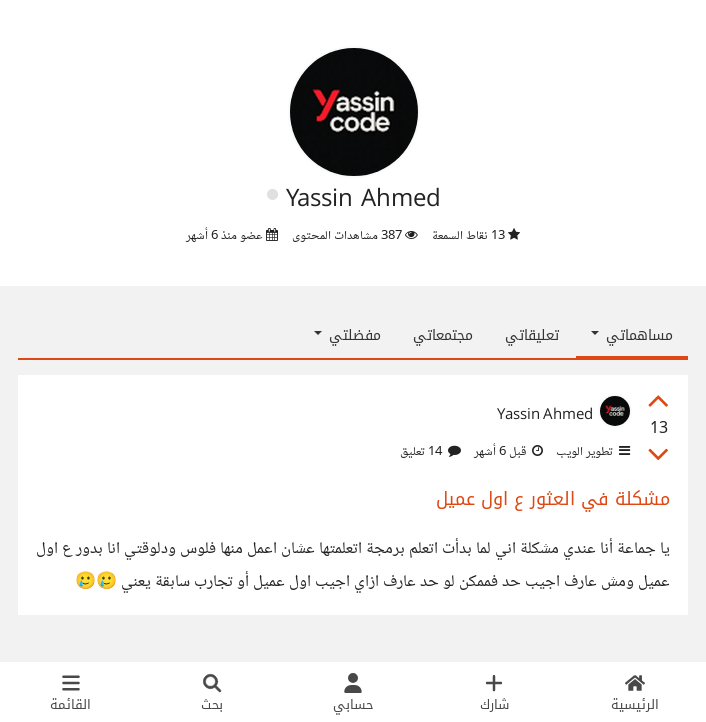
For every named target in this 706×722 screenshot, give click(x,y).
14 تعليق (430, 452)
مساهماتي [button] (632, 335)
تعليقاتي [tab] (532, 335)
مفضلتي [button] (347, 335)
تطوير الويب (591, 452)
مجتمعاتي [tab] (443, 335)
